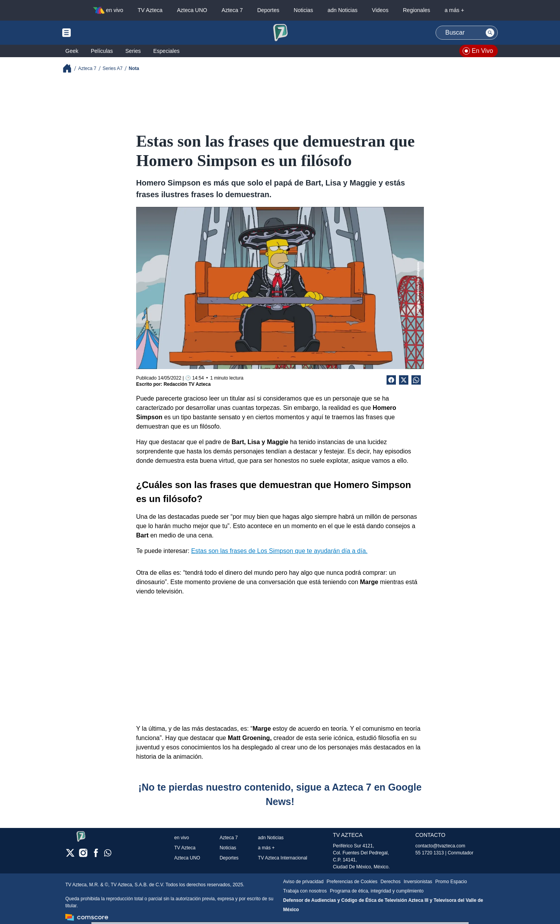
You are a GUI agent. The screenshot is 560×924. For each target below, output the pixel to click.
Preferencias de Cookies (352, 882)
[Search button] (490, 33)
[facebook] (96, 855)
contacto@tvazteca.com (440, 846)
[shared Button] (416, 380)
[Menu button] (93, 33)
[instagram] (83, 855)
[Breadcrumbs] (70, 68)
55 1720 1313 (430, 853)
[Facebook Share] (391, 380)
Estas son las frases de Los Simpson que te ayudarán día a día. (279, 551)
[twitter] (70, 855)
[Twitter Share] (404, 380)
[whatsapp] (108, 855)
